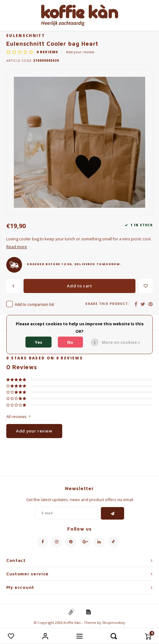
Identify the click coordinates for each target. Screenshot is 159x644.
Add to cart (79, 286)
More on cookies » (121, 342)
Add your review (80, 52)
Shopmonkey (114, 623)
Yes (38, 342)
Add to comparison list (34, 304)
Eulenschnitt (26, 35)
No (70, 342)
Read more (17, 247)
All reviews (18, 416)
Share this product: (107, 304)
